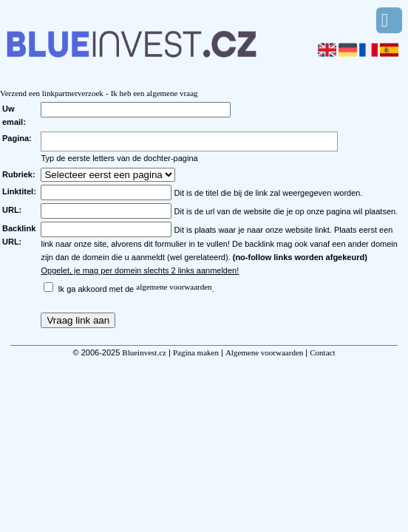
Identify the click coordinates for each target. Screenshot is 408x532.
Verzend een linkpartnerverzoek (52, 93)
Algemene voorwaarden (264, 352)
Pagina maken (196, 352)
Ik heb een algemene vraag (154, 93)
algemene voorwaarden (174, 287)
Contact (322, 352)
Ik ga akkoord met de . (136, 289)
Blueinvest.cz (144, 352)
